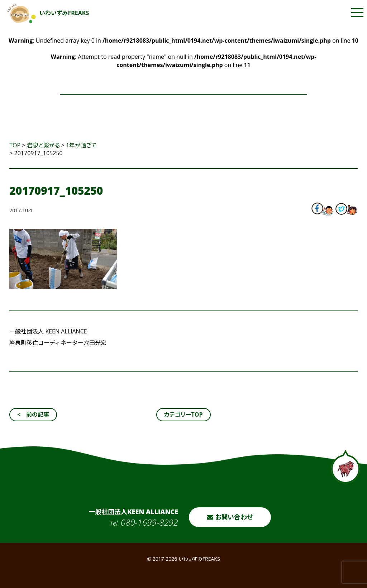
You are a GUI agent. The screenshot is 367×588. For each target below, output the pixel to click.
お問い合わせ (230, 517)
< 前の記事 (33, 414)
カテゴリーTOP (183, 414)
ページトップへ (345, 467)
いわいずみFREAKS (48, 13)
